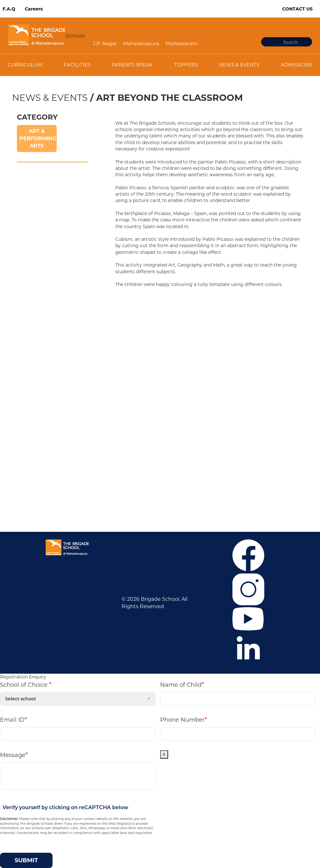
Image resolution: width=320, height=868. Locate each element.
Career (22, 327)
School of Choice (26, 684)
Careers (34, 9)
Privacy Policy (31, 385)
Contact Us (297, 9)
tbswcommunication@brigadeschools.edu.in (239, 483)
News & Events (50, 98)
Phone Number (184, 719)
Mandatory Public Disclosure (201, 493)
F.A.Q (9, 9)
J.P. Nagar (105, 43)
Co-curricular (30, 356)
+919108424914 (205, 473)
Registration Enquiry (23, 677)
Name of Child (182, 684)
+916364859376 (232, 464)
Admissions (28, 347)
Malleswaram (181, 43)
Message (14, 755)
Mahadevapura (141, 43)
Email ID (14, 719)
